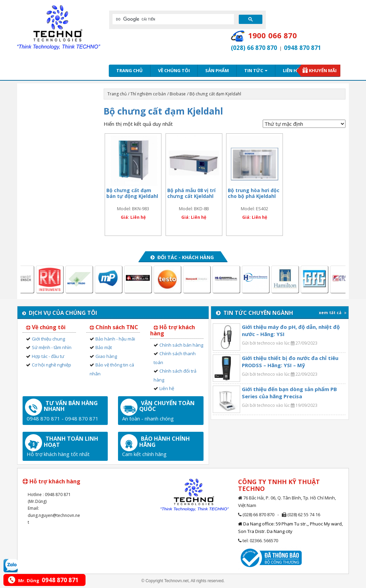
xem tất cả (333, 313)
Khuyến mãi (323, 70)
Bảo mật (104, 347)
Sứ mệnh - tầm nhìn (52, 347)
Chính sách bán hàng (181, 345)
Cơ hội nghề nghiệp (51, 365)
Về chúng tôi (174, 70)
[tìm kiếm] (173, 19)
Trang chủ (129, 70)
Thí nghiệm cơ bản (148, 94)
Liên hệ (291, 70)
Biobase (178, 94)
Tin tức (256, 70)
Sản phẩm (217, 70)
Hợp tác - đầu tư (48, 356)
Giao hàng (106, 356)
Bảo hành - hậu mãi (115, 339)
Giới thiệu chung (48, 339)
